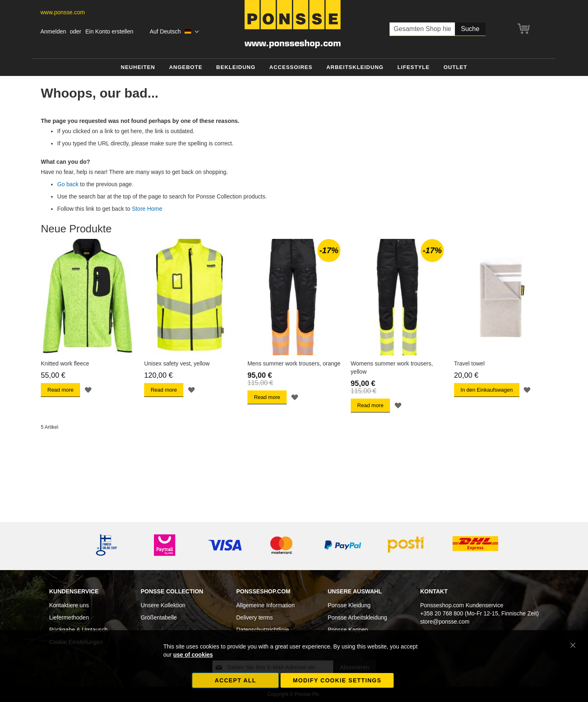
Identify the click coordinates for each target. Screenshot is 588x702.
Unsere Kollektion (163, 605)
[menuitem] (138, 68)
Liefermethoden (69, 617)
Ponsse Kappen (348, 630)
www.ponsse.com (63, 12)
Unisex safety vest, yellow (177, 363)
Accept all (236, 680)
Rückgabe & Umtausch (78, 630)
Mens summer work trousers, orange (294, 363)
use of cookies (193, 655)
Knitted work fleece (65, 363)
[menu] (294, 68)
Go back (68, 184)
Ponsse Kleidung (349, 605)
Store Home (147, 209)
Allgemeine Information (265, 605)
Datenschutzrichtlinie (262, 630)
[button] (174, 32)
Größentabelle (159, 617)
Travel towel (469, 363)
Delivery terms (254, 617)
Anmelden (53, 31)
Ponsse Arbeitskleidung (358, 617)
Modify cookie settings (337, 680)
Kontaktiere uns (69, 605)
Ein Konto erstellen (109, 31)
